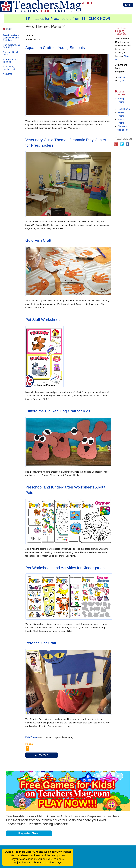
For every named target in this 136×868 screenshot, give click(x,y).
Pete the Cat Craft (41, 643)
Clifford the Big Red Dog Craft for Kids (58, 411)
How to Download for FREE (11, 46)
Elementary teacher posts (9, 68)
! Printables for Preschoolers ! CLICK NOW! (68, 19)
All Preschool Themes (9, 61)
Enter (128, 5)
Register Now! (29, 833)
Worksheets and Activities (11, 38)
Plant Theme (124, 109)
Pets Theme (31, 737)
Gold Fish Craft (38, 240)
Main (9, 29)
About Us (7, 74)
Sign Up (121, 77)
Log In (121, 81)
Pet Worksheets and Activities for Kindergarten (65, 568)
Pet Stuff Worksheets (43, 320)
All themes (42, 755)
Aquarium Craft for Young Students (55, 48)
